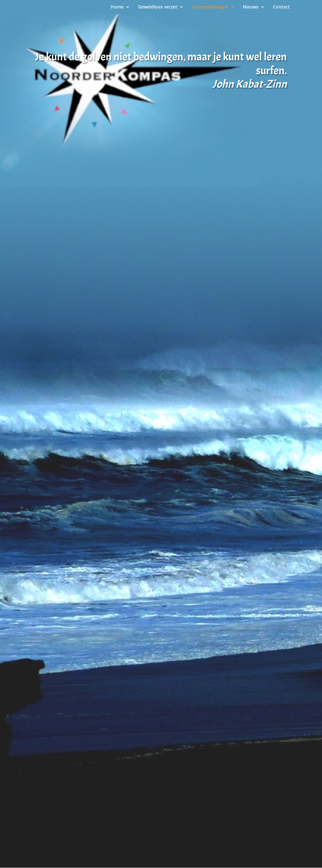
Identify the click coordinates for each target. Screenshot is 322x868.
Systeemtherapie (210, 7)
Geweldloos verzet (158, 7)
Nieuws (251, 7)
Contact (281, 7)
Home (117, 7)
